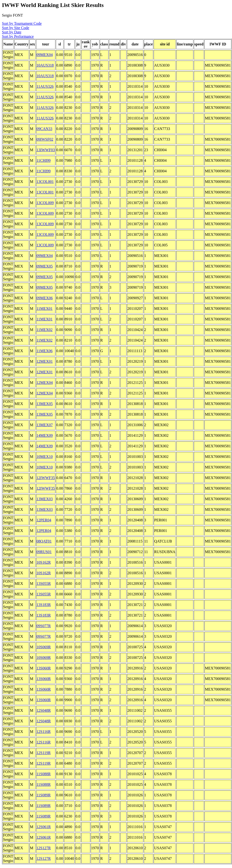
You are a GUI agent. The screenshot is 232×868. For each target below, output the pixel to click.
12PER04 (44, 520)
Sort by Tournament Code (22, 23)
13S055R (44, 584)
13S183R (44, 605)
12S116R (44, 732)
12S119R (44, 753)
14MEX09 (45, 435)
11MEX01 (45, 309)
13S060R (44, 668)
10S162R (44, 562)
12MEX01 (45, 361)
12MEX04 (45, 383)
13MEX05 (45, 404)
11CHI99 (44, 160)
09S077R (44, 626)
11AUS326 (45, 86)
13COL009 (45, 203)
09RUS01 (44, 552)
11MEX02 (45, 330)
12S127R (44, 848)
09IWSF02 (45, 139)
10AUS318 (45, 65)
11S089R (44, 795)
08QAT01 (44, 541)
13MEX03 (45, 499)
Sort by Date (12, 32)
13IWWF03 (46, 150)
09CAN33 (44, 129)
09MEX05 (45, 266)
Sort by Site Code (16, 28)
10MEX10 (45, 457)
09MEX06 (45, 298)
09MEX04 (45, 55)
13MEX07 (45, 425)
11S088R (44, 774)
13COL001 (45, 182)
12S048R (44, 710)
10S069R (44, 647)
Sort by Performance (18, 36)
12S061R (44, 827)
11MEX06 (45, 351)
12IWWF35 (46, 478)
